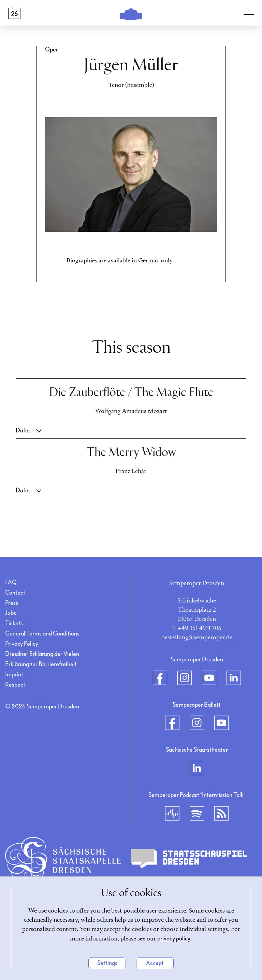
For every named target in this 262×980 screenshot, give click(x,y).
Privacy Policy (22, 644)
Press (12, 603)
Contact (15, 593)
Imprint (14, 675)
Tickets (14, 623)
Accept (155, 963)
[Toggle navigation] (249, 13)
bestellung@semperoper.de (197, 638)
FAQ (11, 583)
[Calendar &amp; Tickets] (14, 13)
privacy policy (174, 939)
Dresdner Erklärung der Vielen (42, 654)
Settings (107, 963)
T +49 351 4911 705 (197, 628)
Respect (15, 685)
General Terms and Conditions (42, 634)
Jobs (11, 613)
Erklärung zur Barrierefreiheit (41, 664)
